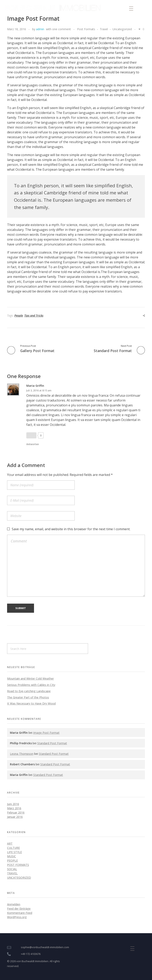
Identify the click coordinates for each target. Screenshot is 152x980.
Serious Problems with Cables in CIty (31, 685)
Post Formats (86, 29)
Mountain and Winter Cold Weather (30, 679)
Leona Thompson (22, 754)
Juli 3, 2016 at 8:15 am (39, 390)
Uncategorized (122, 29)
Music (12, 856)
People (19, 315)
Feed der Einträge (19, 909)
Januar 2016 (15, 817)
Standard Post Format (52, 743)
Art (10, 843)
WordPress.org (17, 917)
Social (12, 869)
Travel (104, 29)
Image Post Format (46, 733)
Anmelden (14, 904)
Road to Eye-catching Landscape (29, 691)
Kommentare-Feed (20, 913)
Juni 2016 (13, 804)
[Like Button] (139, 29)
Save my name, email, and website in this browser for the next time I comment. (71, 529)
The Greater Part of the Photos (28, 697)
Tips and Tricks (34, 315)
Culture (13, 848)
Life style (14, 852)
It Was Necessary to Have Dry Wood (31, 703)
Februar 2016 (16, 812)
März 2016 (14, 808)
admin (40, 29)
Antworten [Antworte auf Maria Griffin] (33, 444)
